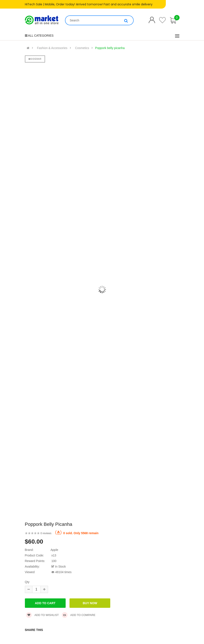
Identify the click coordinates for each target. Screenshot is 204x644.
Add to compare (79, 615)
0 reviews (46, 533)
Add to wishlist (42, 615)
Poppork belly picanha (110, 48)
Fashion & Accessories (52, 48)
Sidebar (35, 59)
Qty (27, 582)
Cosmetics (82, 48)
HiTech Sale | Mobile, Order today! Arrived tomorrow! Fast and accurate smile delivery (89, 4)
